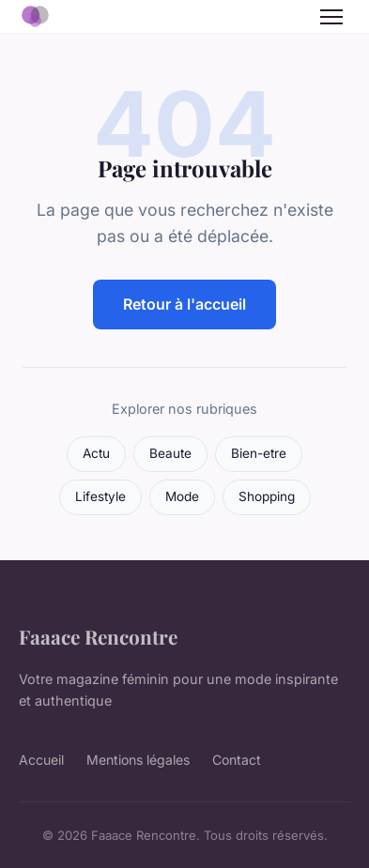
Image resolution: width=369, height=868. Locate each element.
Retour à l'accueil (184, 304)
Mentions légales (138, 760)
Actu (96, 453)
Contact (237, 760)
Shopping (267, 496)
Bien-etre (259, 453)
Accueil (41, 760)
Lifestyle (100, 496)
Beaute (170, 453)
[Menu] (331, 17)
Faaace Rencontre (98, 636)
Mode (182, 496)
